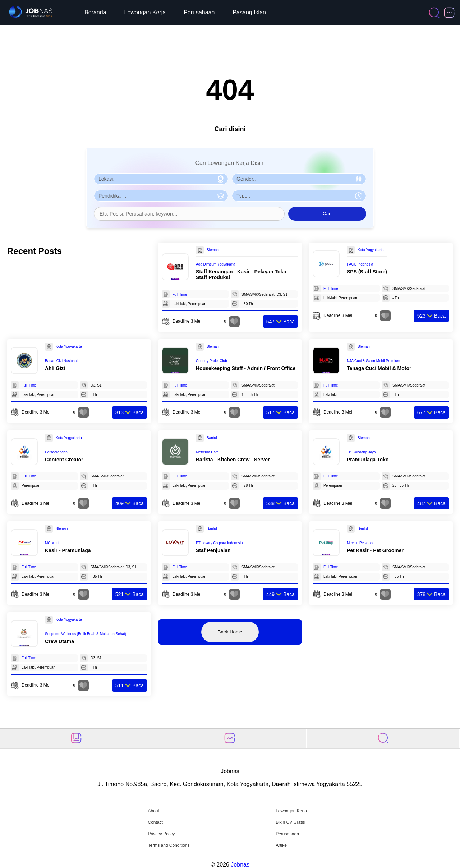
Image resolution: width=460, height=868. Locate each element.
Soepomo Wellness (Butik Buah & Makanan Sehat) (86, 634)
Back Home (230, 632)
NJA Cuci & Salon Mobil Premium (373, 361)
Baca (280, 322)
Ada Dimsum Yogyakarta (216, 264)
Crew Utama (59, 641)
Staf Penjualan (213, 550)
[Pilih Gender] (299, 179)
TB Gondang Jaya (361, 452)
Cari (327, 214)
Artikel (282, 845)
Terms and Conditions (169, 845)
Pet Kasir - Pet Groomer (375, 550)
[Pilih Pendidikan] (161, 196)
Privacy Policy (161, 834)
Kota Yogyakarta (371, 250)
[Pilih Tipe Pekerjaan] (299, 196)
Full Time (180, 294)
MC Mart (52, 543)
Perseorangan (56, 452)
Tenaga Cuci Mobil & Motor (379, 368)
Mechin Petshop (360, 543)
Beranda (95, 12)
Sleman (213, 250)
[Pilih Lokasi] (161, 179)
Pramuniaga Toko (368, 460)
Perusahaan (199, 12)
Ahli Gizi (55, 368)
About (153, 811)
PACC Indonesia (360, 264)
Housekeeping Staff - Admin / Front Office (246, 368)
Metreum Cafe (207, 452)
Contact (155, 822)
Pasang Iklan (249, 12)
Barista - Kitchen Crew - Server (233, 460)
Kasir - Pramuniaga (68, 550)
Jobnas (240, 865)
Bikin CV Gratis (290, 822)
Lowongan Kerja (145, 12)
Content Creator (64, 460)
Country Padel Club (211, 361)
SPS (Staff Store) (367, 272)
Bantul (212, 438)
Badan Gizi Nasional (61, 361)
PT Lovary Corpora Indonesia (219, 543)
